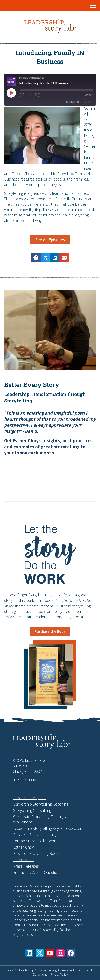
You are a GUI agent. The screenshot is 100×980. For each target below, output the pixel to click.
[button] (29, 953)
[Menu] (93, 6)
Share (89, 102)
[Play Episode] (11, 93)
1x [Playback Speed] (30, 95)
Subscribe (73, 102)
